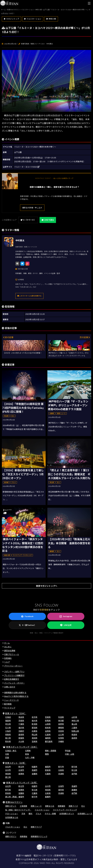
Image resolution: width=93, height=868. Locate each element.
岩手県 (34, 717)
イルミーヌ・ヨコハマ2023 (27, 167)
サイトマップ (10, 708)
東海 (27, 754)
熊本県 (8, 741)
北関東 (28, 751)
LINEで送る (48, 220)
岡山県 (34, 735)
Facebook (27, 616)
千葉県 (21, 724)
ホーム (7, 643)
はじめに (8, 647)
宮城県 (48, 717)
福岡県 (48, 738)
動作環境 (8, 704)
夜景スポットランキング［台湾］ (22, 783)
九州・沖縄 (30, 758)
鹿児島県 (49, 741)
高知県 (34, 738)
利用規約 (8, 658)
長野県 (61, 724)
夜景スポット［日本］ (16, 713)
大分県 (21, 741)
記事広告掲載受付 (12, 679)
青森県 (21, 717)
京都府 (21, 731)
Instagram (66, 616)
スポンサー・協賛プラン (14, 672)
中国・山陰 (70, 754)
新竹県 (74, 767)
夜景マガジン (11, 836)
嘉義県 (74, 790)
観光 (31, 814)
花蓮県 (48, 774)
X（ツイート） (28, 220)
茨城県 (21, 721)
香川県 (8, 738)
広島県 (48, 735)
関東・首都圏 (51, 751)
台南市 (21, 770)
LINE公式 (66, 625)
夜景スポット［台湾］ (16, 763)
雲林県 (61, 790)
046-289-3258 (45, 856)
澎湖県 (61, 774)
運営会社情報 (10, 651)
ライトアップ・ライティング (65, 810)
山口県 (61, 735)
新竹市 (61, 767)
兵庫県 (34, 731)
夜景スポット (11, 806)
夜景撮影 (61, 806)
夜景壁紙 (23, 836)
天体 (23, 814)
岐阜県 (48, 728)
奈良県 (61, 731)
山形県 (74, 717)
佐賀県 (61, 738)
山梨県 (48, 724)
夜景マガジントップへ (47, 586)
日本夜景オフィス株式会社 (39, 859)
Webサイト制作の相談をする (16, 696)
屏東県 (48, 770)
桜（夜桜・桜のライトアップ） (18, 810)
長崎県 (74, 738)
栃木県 (34, 721)
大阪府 (8, 731)
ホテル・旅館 (50, 814)
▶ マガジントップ (11, 19)
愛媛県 (21, 738)
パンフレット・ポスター (14, 683)
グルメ (38, 814)
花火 (83, 806)
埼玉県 (8, 724)
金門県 (74, 774)
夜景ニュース (36, 806)
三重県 (74, 728)
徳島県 (74, 735)
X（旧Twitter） (27, 625)
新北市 (21, 767)
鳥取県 (8, 735)
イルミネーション (42, 810)
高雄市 (34, 770)
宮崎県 (34, 741)
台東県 (61, 770)
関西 (47, 754)
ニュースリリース (11, 700)
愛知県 (34, 728)
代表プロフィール (12, 654)
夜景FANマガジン (14, 802)
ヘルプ (7, 662)
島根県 (21, 735)
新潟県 (34, 724)
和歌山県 (75, 731)
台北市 (8, 767)
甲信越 (68, 751)
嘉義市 (48, 797)
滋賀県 (48, 731)
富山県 (74, 724)
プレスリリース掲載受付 (14, 675)
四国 (7, 758)
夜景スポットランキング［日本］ (22, 747)
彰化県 (74, 770)
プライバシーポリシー (13, 666)
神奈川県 (75, 721)
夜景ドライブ (36, 827)
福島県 (8, 721)
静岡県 (61, 728)
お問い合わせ (10, 687)
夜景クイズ (73, 806)
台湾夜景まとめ (12, 817)
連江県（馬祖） (12, 797)
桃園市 (34, 767)
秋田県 (61, 717)
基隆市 (48, 767)
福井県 (21, 728)
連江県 (8, 777)
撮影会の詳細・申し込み (32, 208)
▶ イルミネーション (33, 19)
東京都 (61, 721)
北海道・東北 (11, 751)
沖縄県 (61, 741)
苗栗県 (21, 774)
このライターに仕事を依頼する (29, 296)
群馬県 (48, 721)
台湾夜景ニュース (85, 814)
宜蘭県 (34, 774)
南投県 (8, 774)
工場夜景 (23, 806)
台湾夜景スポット (67, 814)
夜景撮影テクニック (39, 836)
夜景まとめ (50, 806)
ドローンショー (12, 814)
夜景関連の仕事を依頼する (15, 693)
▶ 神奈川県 (51, 19)
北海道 (8, 717)
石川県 (8, 728)
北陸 (7, 754)
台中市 (8, 770)
